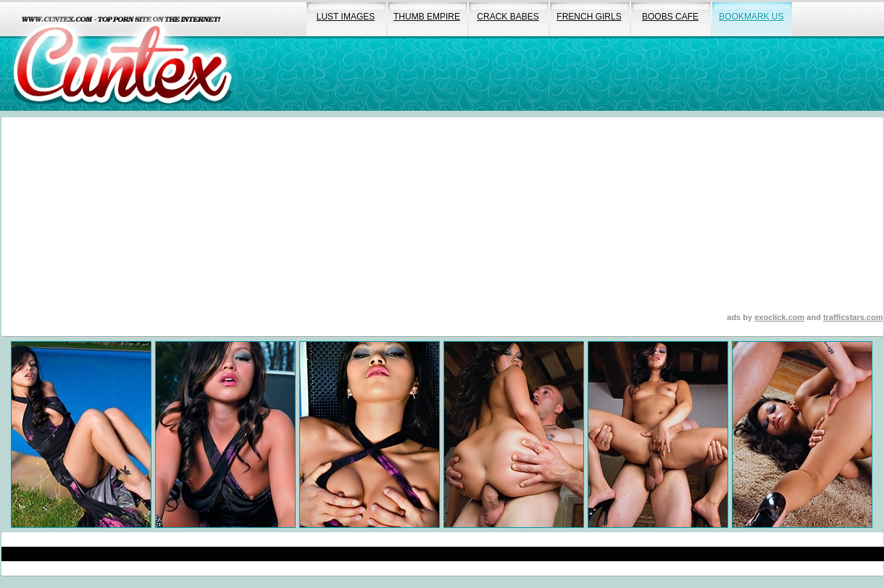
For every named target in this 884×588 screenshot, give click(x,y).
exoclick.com (779, 317)
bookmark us (751, 17)
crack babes (508, 17)
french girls (589, 17)
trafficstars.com (853, 317)
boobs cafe (670, 17)
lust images (346, 17)
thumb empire (427, 17)
